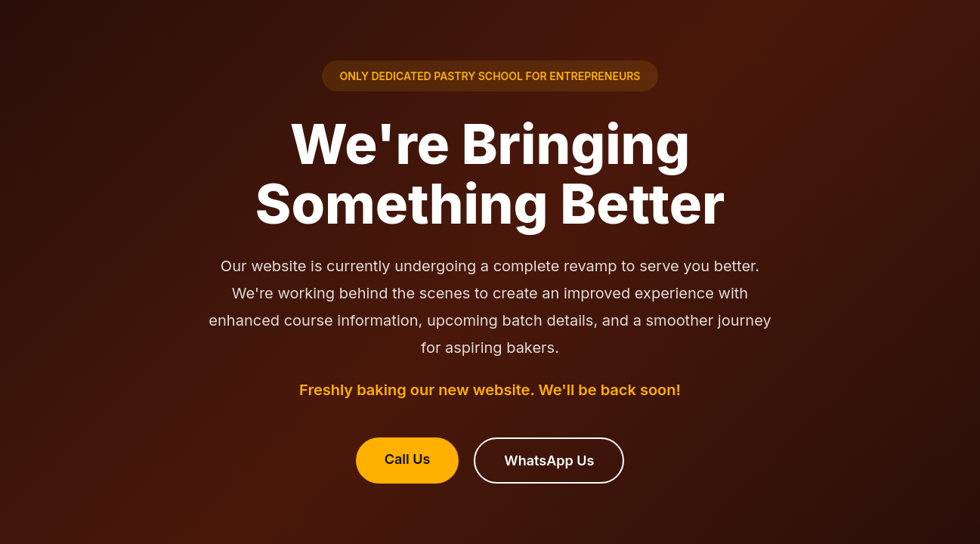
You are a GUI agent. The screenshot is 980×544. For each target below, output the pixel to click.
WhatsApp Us (549, 461)
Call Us (408, 459)
